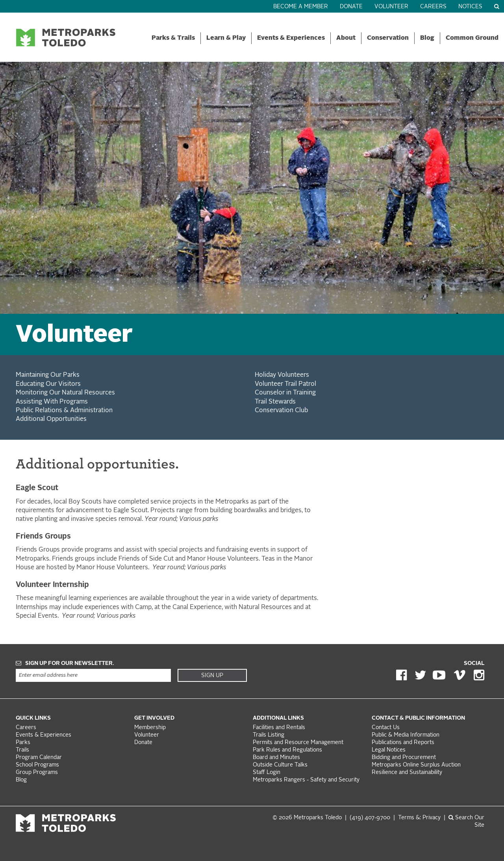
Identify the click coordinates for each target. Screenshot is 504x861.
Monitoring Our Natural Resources (65, 393)
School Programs (37, 765)
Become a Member (301, 7)
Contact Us (386, 728)
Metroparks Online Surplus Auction (416, 765)
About (346, 38)
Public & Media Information (406, 735)
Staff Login (267, 773)
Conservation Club (281, 411)
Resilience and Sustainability (407, 773)
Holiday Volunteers (282, 375)
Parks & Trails (173, 38)
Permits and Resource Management (298, 743)
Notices (470, 7)
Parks (23, 743)
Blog (427, 38)
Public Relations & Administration (64, 411)
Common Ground (472, 38)
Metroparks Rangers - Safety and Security (306, 780)
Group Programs (37, 773)
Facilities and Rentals (279, 728)
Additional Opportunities (51, 419)
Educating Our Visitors (48, 384)
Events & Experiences (291, 38)
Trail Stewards (275, 402)
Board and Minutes (276, 758)
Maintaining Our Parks (48, 375)
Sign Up (212, 676)
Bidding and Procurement (404, 758)
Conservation (388, 38)
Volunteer (391, 7)
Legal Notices (389, 750)
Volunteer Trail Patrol (285, 384)
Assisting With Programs (52, 402)
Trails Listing (269, 735)
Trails (22, 750)
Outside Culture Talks (280, 765)
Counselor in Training (285, 393)
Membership (151, 728)
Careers (433, 7)
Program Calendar (39, 758)
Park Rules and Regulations (287, 750)
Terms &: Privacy (419, 818)
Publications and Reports (403, 743)
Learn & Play (226, 38)
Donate (351, 7)
